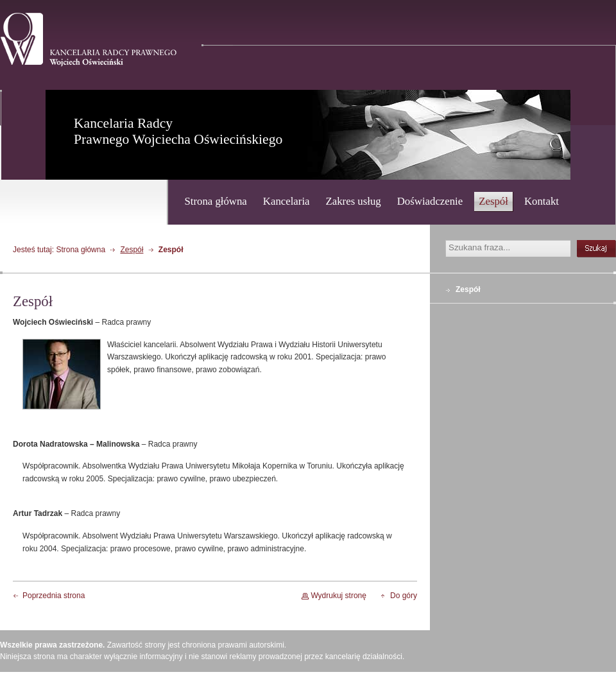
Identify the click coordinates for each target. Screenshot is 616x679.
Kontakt (542, 201)
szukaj (596, 249)
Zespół (493, 201)
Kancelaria (287, 201)
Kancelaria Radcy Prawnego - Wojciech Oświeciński (89, 40)
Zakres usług (354, 201)
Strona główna (215, 201)
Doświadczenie (430, 201)
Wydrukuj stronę (338, 596)
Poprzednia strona (54, 596)
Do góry (404, 596)
